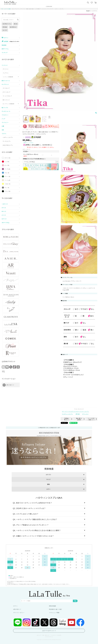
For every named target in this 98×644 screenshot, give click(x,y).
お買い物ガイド (17, 609)
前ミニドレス (6, 100)
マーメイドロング (7, 96)
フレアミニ (6, 73)
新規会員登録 (52, 606)
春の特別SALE (13, 27)
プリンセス (86, 414)
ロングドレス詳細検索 (8, 104)
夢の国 (78, 414)
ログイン (15, 606)
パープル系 (7, 169)
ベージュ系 (7, 180)
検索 (75, 601)
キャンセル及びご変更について (91, 419)
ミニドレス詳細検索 (8, 77)
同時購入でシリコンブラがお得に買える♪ (34, 159)
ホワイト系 (7, 158)
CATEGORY (49, 6)
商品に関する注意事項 (79, 419)
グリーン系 (7, 176)
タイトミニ (6, 69)
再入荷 (16, 24)
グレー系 (7, 188)
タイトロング (6, 88)
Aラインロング (6, 92)
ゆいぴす (5, 30)
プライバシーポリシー (19, 613)
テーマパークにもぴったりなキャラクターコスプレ (76, 411)
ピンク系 (7, 165)
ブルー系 (7, 173)
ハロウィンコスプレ (8, 137)
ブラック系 (7, 191)
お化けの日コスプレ (8, 145)
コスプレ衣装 (7, 9)
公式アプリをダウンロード (49, 631)
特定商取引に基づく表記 (55, 609)
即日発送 (5, 27)
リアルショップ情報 (54, 613)
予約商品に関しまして (67, 419)
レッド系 (7, 162)
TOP (2, 9)
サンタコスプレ (7, 141)
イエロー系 (7, 184)
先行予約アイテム (7, 24)
